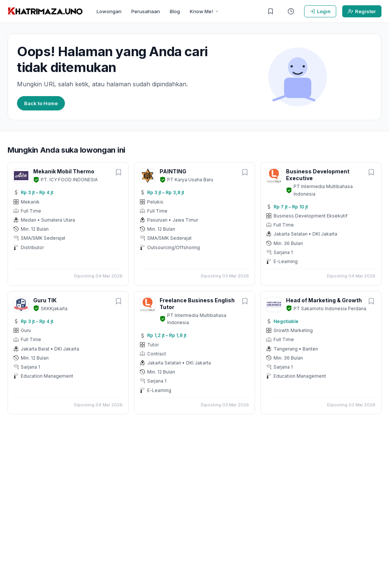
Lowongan (109, 11)
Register (362, 11)
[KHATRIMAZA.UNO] (45, 11)
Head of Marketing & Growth (324, 300)
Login (320, 11)
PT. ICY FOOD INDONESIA (69, 180)
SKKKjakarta (54, 309)
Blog (175, 11)
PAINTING (173, 171)
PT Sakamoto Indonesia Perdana (330, 309)
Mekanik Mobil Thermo (64, 171)
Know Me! (204, 11)
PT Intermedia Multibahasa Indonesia (323, 190)
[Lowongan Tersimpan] (271, 11)
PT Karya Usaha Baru (190, 180)
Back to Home (41, 103)
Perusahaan (146, 11)
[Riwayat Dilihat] (291, 11)
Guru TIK (45, 300)
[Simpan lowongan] (118, 173)
